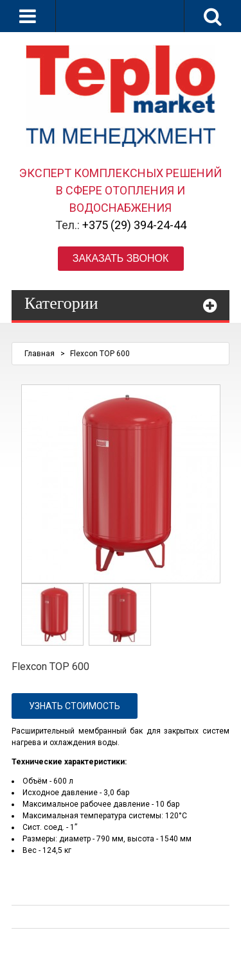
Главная (40, 354)
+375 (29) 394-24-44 (134, 225)
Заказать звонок (121, 258)
